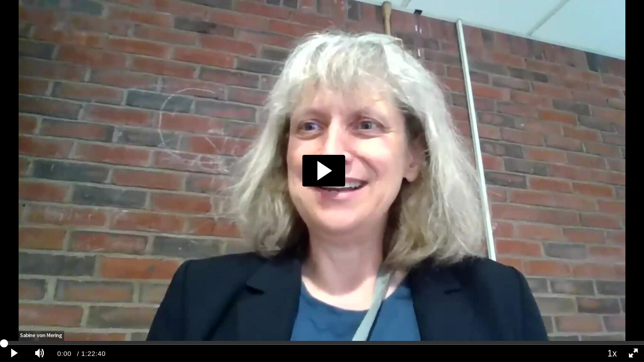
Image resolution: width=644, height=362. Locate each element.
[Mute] (40, 353)
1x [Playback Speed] (612, 353)
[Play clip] (15, 353)
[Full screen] (633, 353)
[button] (324, 171)
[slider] (322, 343)
